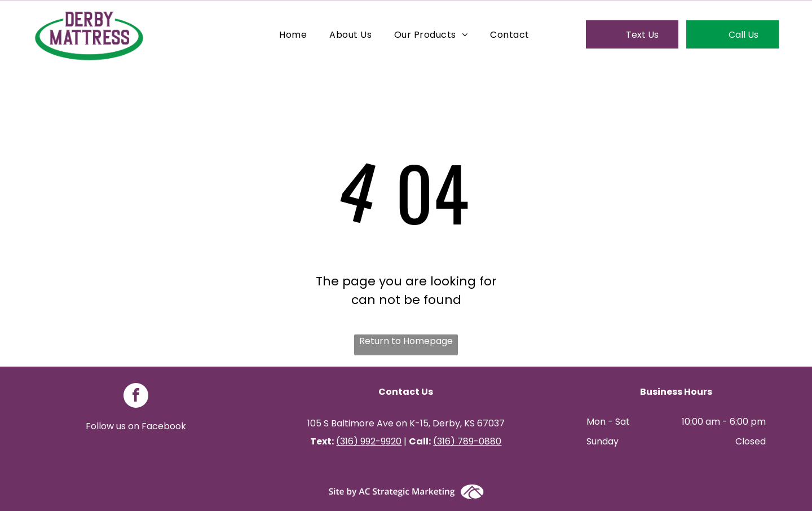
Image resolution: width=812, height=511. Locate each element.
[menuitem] (293, 34)
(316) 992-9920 (369, 441)
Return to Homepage (406, 341)
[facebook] (136, 397)
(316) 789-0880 (467, 441)
